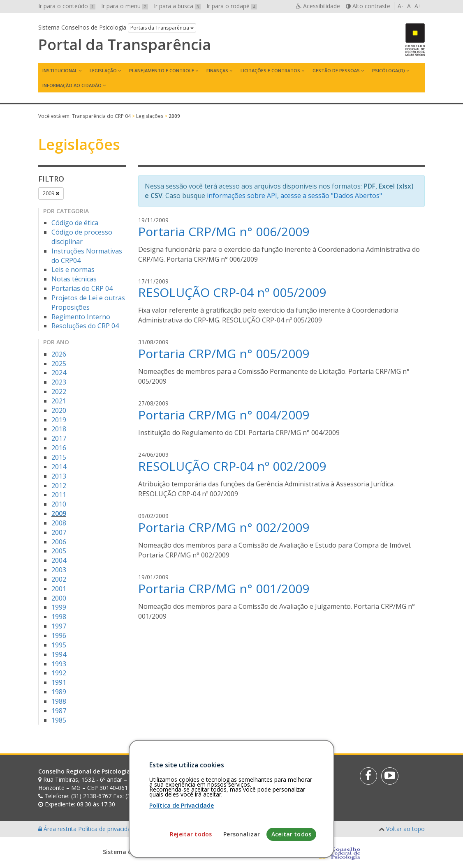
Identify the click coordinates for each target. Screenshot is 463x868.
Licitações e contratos (270, 70)
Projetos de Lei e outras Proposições (88, 303)
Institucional (60, 70)
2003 (59, 570)
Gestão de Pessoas (336, 70)
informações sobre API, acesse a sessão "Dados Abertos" (294, 196)
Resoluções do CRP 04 (85, 326)
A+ (418, 6)
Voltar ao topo (405, 829)
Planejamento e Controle (162, 70)
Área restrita (58, 829)
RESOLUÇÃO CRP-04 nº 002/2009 (232, 466)
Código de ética (75, 223)
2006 (59, 542)
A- (400, 6)
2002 (59, 579)
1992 (59, 673)
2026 (59, 354)
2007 (59, 532)
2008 (59, 523)
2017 (59, 438)
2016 (59, 448)
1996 (59, 635)
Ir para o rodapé (232, 6)
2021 (59, 401)
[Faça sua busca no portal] (257, 774)
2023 (59, 382)
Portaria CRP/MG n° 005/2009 (224, 353)
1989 (59, 692)
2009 (51, 193)
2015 (59, 457)
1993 (59, 664)
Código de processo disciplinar (82, 237)
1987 (59, 711)
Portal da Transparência (125, 45)
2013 (59, 476)
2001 (59, 589)
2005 (59, 551)
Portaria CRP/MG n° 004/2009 (224, 415)
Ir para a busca (177, 6)
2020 (59, 410)
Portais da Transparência (162, 28)
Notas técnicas (74, 279)
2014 (59, 467)
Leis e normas (73, 269)
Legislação (103, 70)
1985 (59, 720)
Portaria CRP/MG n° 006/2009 (224, 231)
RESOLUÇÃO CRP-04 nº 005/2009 (232, 292)
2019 (59, 420)
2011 (59, 495)
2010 (59, 504)
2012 (59, 486)
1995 (59, 645)
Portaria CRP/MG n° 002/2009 (224, 527)
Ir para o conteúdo (67, 6)
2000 (59, 598)
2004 (59, 560)
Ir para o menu (125, 6)
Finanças (217, 70)
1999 (59, 607)
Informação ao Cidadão (72, 85)
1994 (59, 654)
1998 (59, 617)
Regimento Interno (81, 317)
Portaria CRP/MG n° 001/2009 (224, 588)
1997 (59, 626)
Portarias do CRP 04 (82, 288)
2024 (59, 373)
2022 (59, 391)
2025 (59, 364)
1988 (59, 701)
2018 (59, 429)
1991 (59, 682)
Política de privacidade (109, 829)
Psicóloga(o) (389, 70)
